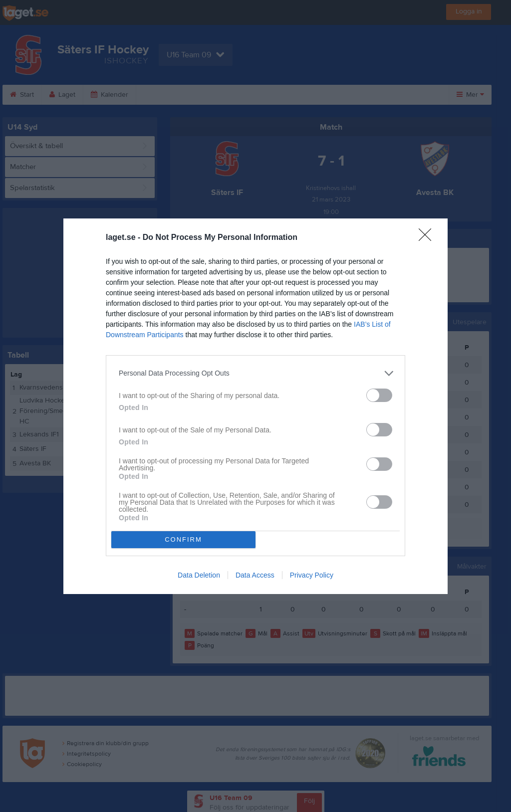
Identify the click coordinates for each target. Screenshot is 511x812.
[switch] (379, 395)
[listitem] (255, 373)
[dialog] (255, 406)
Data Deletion (199, 575)
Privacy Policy (312, 575)
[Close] (428, 238)
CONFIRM (183, 539)
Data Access (255, 575)
